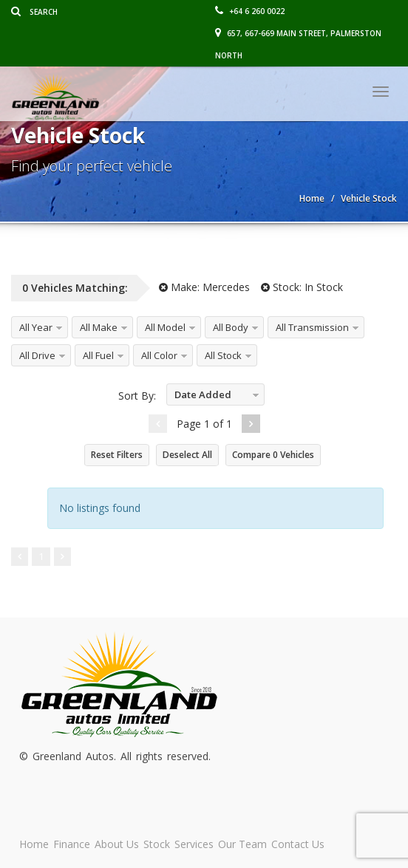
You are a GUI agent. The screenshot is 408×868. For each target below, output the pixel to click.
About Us (117, 844)
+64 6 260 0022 (250, 11)
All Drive (37, 355)
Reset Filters (117, 455)
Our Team (242, 844)
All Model (165, 327)
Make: (204, 287)
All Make (99, 327)
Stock (157, 844)
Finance (72, 844)
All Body (231, 327)
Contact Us (298, 844)
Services (194, 844)
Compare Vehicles (273, 455)
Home (34, 844)
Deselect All (187, 455)
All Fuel (98, 355)
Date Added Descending (199, 397)
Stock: (302, 287)
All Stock (223, 355)
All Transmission (312, 327)
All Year (36, 327)
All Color (159, 355)
